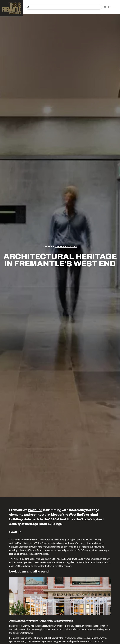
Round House (20, 539)
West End (35, 510)
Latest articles (66, 246)
